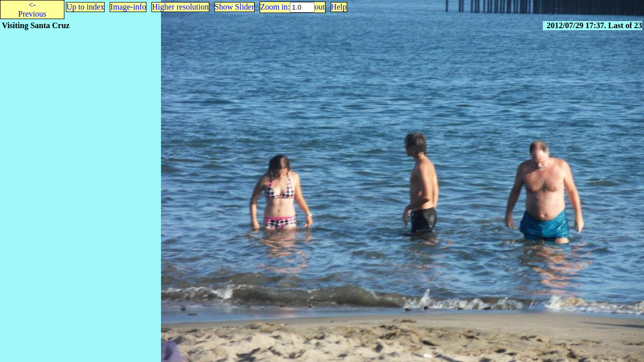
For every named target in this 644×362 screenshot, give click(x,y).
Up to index (86, 7)
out (319, 7)
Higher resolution (180, 7)
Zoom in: (275, 7)
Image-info (128, 7)
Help (339, 7)
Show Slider (235, 7)
